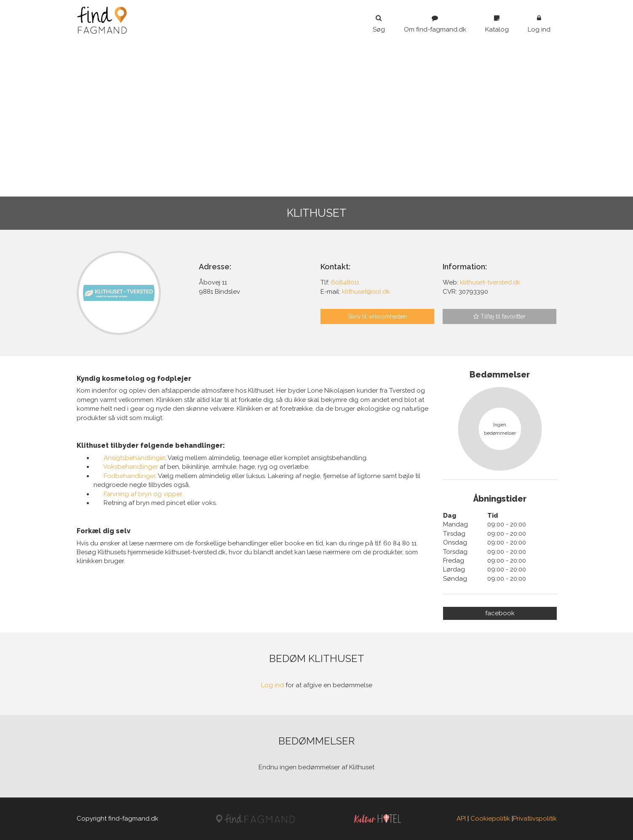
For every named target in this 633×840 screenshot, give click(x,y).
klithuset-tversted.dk (490, 282)
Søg (379, 24)
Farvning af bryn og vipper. (143, 494)
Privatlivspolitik (535, 819)
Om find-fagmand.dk (435, 24)
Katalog (497, 24)
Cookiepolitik (490, 819)
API (461, 819)
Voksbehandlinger (131, 467)
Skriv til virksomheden (378, 316)
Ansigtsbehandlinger (134, 458)
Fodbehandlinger (130, 476)
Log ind (539, 24)
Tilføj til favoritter (499, 316)
